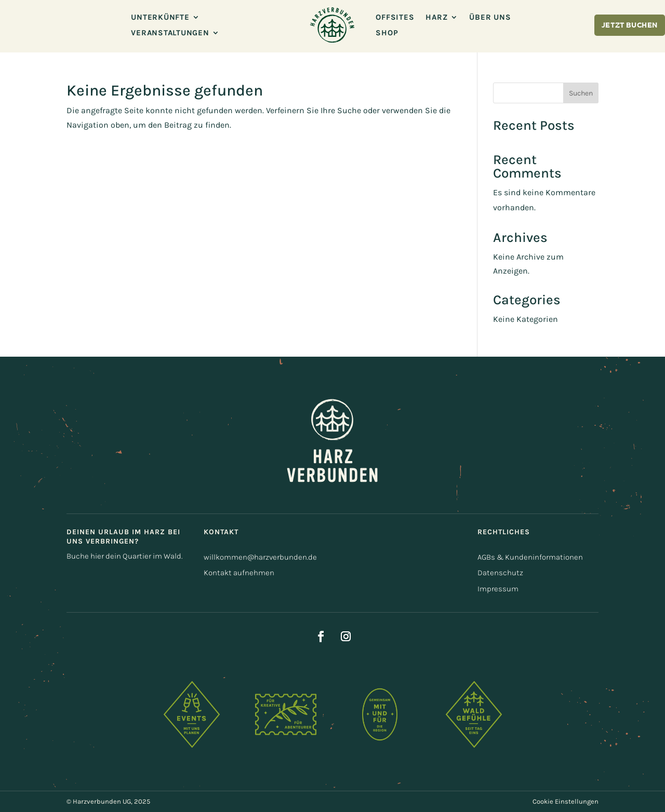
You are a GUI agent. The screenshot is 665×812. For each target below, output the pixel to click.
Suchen (581, 93)
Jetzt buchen (630, 26)
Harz (436, 18)
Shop (387, 33)
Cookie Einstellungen (566, 801)
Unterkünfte (160, 18)
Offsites (395, 18)
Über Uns (490, 18)
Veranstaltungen (170, 33)
